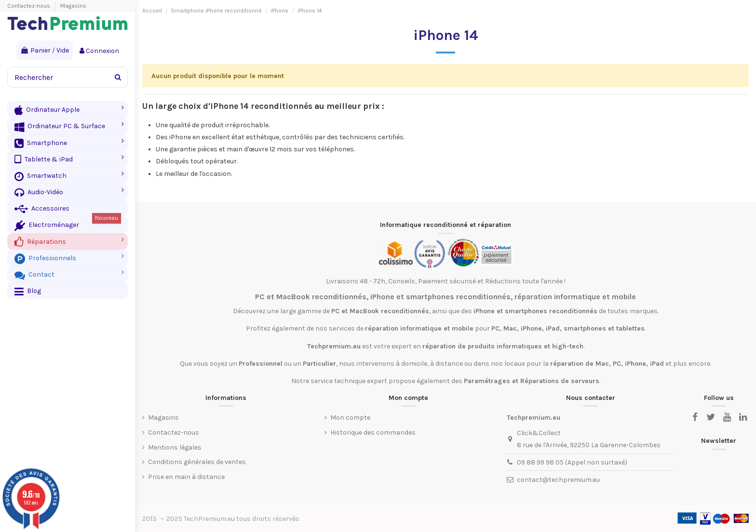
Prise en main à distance (186, 477)
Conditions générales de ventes (197, 462)
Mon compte (350, 418)
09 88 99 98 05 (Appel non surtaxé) (572, 462)
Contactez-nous (29, 6)
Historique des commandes (373, 432)
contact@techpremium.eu (558, 480)
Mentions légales (175, 447)
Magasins (73, 6)
